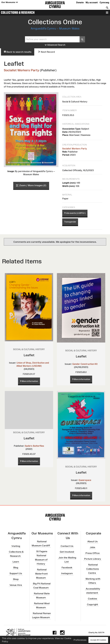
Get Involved (67, 552)
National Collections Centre (93, 569)
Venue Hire (16, 585)
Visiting (16, 546)
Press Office (93, 553)
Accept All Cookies (98, 640)
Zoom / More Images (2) (31, 186)
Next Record (46, 52)
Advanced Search (55, 45)
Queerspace (85, 480)
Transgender (70, 222)
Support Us (16, 573)
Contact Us (67, 546)
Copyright (92, 604)
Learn (16, 562)
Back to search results (18, 52)
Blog (16, 568)
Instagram (67, 573)
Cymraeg (104, 2)
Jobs (92, 547)
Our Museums (10, 2)
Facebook (67, 568)
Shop (16, 579)
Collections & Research (18, 12)
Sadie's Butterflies (34, 446)
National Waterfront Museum (41, 574)
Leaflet (29, 355)
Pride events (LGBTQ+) (75, 213)
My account (92, 2)
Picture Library (93, 559)
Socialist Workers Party (21, 70)
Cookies (92, 599)
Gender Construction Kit (85, 364)
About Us (92, 541)
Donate (80, 2)
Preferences (80, 640)
